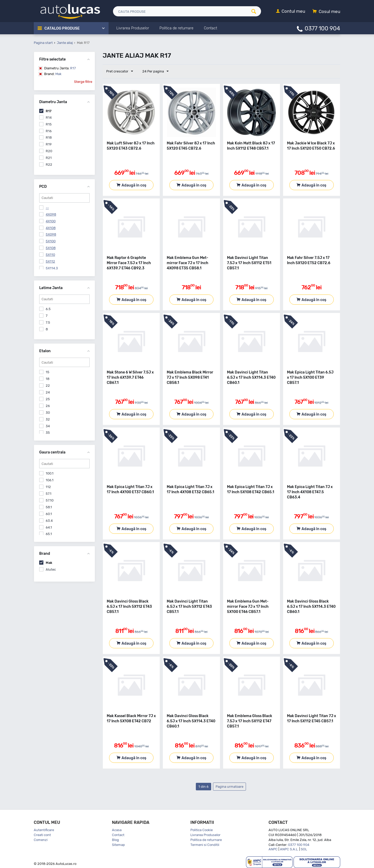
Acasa (117, 830)
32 (48, 419)
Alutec (51, 569)
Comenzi (41, 840)
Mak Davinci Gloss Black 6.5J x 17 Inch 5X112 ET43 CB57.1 (129, 607)
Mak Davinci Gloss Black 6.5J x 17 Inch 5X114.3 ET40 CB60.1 (311, 607)
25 (48, 399)
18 (48, 379)
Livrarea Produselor (205, 835)
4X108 (51, 228)
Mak (53, 74)
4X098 (51, 214)
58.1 (49, 507)
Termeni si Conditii (205, 845)
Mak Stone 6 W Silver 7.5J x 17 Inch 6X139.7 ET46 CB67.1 (130, 378)
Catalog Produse (62, 28)
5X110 (50, 255)
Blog (115, 840)
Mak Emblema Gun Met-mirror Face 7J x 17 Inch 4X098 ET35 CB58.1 (188, 263)
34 (48, 426)
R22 (49, 165)
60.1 (49, 514)
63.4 (49, 521)
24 (48, 392)
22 (48, 386)
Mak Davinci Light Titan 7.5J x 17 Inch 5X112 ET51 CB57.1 (249, 263)
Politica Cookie (202, 830)
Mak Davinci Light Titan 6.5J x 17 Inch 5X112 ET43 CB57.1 (189, 607)
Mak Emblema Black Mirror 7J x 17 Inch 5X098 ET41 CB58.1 (190, 378)
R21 (49, 158)
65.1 (49, 534)
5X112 (50, 261)
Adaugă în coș (134, 185)
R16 (49, 131)
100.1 (50, 473)
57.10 (50, 500)
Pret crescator (120, 71)
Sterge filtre (83, 82)
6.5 (48, 309)
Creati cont (42, 835)
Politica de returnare (206, 840)
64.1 (49, 527)
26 (48, 406)
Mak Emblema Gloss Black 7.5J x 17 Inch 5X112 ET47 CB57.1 (250, 721)
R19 (49, 144)
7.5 (48, 322)
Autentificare (44, 830)
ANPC (273, 849)
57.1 (49, 494)
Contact (118, 835)
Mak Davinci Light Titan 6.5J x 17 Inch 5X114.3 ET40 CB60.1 (251, 378)
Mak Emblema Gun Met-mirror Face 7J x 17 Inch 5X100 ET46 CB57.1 (248, 607)
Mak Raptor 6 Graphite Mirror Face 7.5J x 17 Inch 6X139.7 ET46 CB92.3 (129, 263)
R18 (49, 138)
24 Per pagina (155, 71)
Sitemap (118, 845)
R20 (49, 151)
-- (47, 208)
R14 (49, 118)
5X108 (51, 248)
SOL (304, 849)
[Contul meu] (291, 12)
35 (48, 433)
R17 (60, 68)
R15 (49, 124)
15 (48, 372)
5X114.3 (52, 268)
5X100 (51, 241)
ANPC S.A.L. (289, 849)
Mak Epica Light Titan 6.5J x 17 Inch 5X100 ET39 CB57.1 (310, 378)
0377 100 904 (322, 28)
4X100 (51, 221)
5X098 (51, 234)
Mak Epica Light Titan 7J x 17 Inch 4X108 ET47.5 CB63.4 (310, 492)
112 (48, 487)
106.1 (50, 480)
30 (48, 413)
